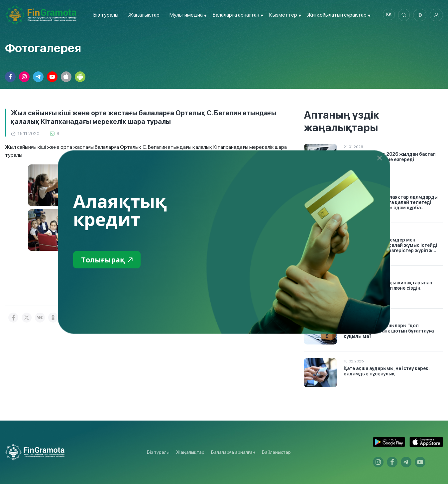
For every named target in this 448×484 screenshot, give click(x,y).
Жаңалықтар (142, 15)
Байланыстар (276, 452)
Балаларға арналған (233, 452)
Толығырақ (109, 260)
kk (387, 15)
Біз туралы (104, 15)
